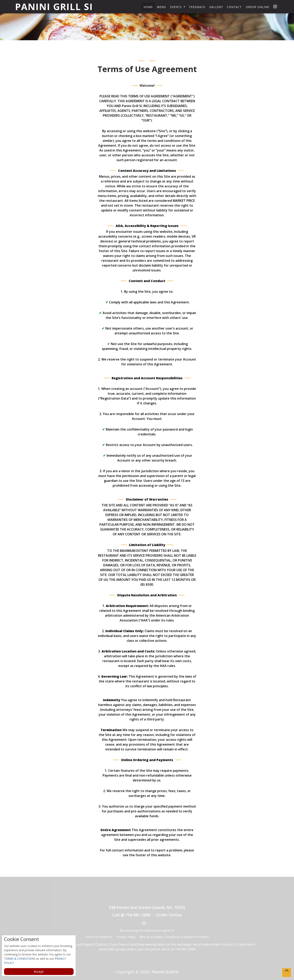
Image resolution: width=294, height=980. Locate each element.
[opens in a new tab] (274, 7)
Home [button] (148, 7)
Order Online (258, 7)
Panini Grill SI (54, 7)
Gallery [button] (216, 7)
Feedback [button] (197, 7)
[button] (287, 973)
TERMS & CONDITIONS (20, 959)
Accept (39, 972)
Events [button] (176, 7)
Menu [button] (161, 7)
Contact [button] (234, 7)
